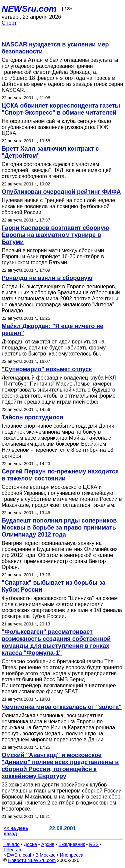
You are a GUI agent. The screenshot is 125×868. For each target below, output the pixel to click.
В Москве (45, 855)
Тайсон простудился (32, 417)
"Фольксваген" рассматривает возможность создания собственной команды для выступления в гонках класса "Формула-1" (56, 642)
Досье (30, 844)
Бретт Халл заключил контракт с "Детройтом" (50, 152)
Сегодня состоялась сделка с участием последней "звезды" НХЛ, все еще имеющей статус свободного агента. (57, 170)
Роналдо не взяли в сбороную (47, 278)
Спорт (9, 23)
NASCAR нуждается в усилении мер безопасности (55, 48)
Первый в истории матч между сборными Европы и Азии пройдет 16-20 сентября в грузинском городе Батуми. (53, 256)
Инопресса (72, 855)
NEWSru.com (29, 9)
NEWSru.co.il (17, 855)
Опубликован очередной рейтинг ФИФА (61, 192)
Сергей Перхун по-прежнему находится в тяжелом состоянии (60, 475)
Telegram (13, 850)
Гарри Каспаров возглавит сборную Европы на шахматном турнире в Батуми (55, 235)
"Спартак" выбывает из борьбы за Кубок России (53, 586)
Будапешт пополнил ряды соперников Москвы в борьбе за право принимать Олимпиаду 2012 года (59, 528)
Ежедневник (72, 844)
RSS (94, 844)
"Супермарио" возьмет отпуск (47, 369)
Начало (11, 844)
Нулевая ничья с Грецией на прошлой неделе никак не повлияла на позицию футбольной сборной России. (58, 206)
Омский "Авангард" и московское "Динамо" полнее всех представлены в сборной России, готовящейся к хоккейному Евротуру (60, 766)
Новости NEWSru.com (32, 860)
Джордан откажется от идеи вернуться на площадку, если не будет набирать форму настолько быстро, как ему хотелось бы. (54, 348)
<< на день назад (16, 831)
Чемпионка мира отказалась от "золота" (62, 707)
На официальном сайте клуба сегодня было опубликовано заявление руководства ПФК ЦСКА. (56, 127)
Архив (48, 844)
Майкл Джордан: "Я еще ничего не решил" (52, 330)
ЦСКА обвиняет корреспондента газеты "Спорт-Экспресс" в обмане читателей (61, 109)
